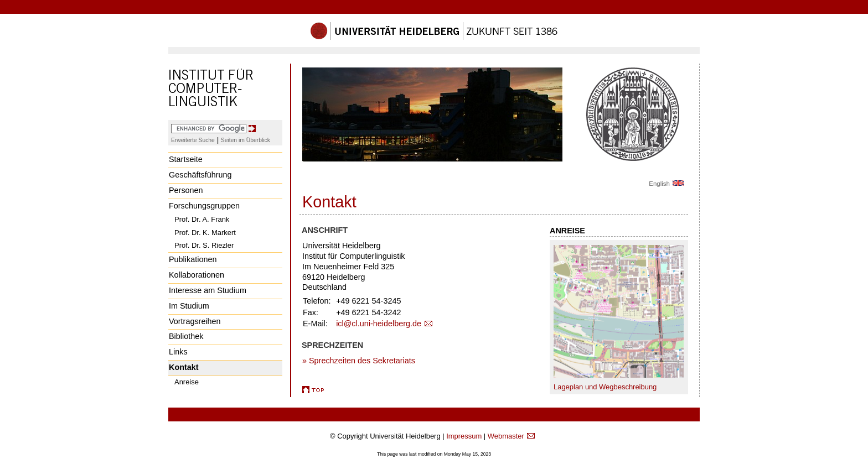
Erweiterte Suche (193, 140)
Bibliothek (186, 336)
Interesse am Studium (208, 290)
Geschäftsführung (200, 175)
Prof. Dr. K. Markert (205, 233)
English (659, 184)
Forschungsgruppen (204, 206)
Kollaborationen (197, 275)
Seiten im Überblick (246, 140)
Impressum (464, 436)
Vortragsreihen (195, 321)
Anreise (187, 382)
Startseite (186, 159)
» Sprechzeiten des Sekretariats (359, 361)
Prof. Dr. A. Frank (202, 219)
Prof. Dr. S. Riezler (204, 245)
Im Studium (189, 306)
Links (178, 352)
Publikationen (193, 259)
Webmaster (506, 436)
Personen (186, 190)
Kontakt (184, 367)
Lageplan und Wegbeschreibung (605, 387)
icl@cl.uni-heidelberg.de (379, 324)
